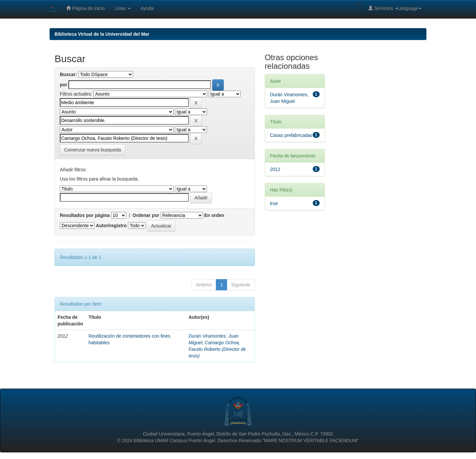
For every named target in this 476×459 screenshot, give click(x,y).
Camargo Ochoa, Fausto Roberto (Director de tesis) (218, 349)
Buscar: (68, 74)
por (64, 85)
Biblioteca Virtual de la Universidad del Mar (102, 34)
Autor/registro (111, 226)
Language (410, 8)
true (274, 203)
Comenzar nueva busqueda (93, 150)
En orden (214, 215)
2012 (275, 169)
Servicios (383, 8)
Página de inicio (85, 8)
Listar (123, 8)
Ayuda (147, 8)
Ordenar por (146, 215)
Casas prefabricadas (291, 135)
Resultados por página (85, 215)
